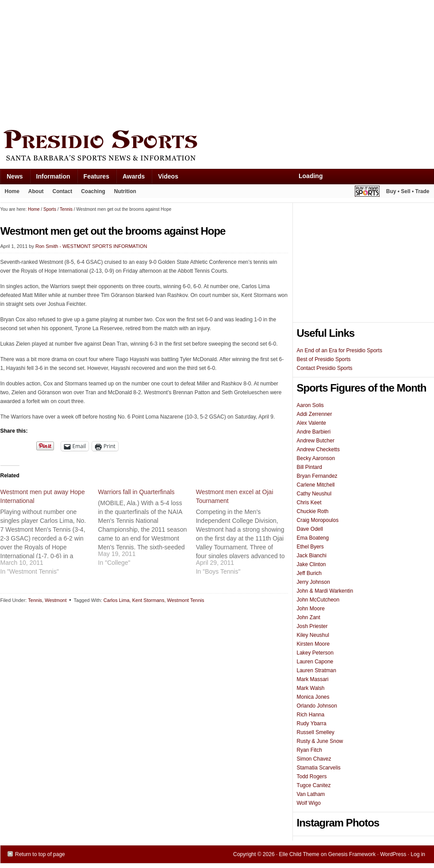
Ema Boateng (313, 538)
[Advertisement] (137, 63)
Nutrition (125, 191)
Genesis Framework (352, 854)
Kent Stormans (148, 600)
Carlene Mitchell (316, 485)
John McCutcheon (318, 600)
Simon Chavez (314, 759)
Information (50, 178)
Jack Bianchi (312, 556)
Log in (418, 854)
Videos (168, 176)
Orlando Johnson (317, 706)
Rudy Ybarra (312, 723)
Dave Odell (310, 529)
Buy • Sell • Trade (408, 191)
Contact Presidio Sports (325, 368)
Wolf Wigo (309, 803)
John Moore (311, 609)
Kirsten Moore (313, 644)
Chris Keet (309, 503)
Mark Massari (313, 679)
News (12, 178)
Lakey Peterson (315, 653)
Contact (63, 191)
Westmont (56, 600)
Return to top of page (40, 854)
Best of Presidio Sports (324, 359)
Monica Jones (313, 697)
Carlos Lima (117, 600)
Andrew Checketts (318, 449)
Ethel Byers (310, 547)
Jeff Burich (309, 573)
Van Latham (311, 794)
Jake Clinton (311, 564)
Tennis (35, 600)
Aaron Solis (310, 405)
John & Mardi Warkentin (325, 591)
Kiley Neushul (313, 635)
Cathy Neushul (314, 494)
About (34, 193)
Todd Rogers (312, 777)
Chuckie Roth (313, 511)
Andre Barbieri (314, 432)
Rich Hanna (311, 715)
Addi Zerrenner (315, 414)
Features (93, 178)
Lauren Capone (315, 662)
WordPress (393, 854)
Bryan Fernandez (317, 476)
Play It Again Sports (367, 192)
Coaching (93, 191)
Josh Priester (312, 626)
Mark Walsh (311, 688)
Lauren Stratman (317, 670)
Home (12, 191)
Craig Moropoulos (318, 520)
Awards (130, 178)
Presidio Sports (217, 147)
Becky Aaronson (316, 458)
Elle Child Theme (299, 854)
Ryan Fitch (309, 750)
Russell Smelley (316, 732)
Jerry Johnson (313, 582)
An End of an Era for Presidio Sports (340, 350)
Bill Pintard (309, 467)
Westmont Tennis (186, 600)
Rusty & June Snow (320, 741)
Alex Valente (312, 423)
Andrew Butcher (316, 441)
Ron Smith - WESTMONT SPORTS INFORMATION (91, 246)
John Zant (309, 617)
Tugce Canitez (314, 785)
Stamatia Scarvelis (319, 768)
